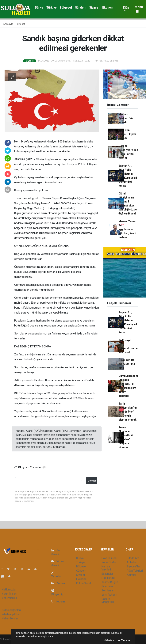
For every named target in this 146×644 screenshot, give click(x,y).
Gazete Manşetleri (108, 600)
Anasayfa (8, 24)
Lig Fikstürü (108, 578)
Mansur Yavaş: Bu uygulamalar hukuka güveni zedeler (127, 229)
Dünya (39, 8)
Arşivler (59, 583)
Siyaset (94, 8)
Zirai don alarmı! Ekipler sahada (127, 134)
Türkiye (52, 8)
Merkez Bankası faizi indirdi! (126, 118)
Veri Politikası (10, 598)
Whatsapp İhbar (11, 614)
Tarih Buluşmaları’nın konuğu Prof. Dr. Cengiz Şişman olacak (128, 412)
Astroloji (132, 575)
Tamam (124, 640)
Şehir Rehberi (109, 595)
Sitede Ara (133, 558)
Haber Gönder (10, 618)
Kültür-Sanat (84, 583)
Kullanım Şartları (11, 610)
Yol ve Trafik (109, 562)
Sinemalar (108, 586)
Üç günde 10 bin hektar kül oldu (127, 364)
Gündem (81, 8)
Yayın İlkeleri (9, 594)
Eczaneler (107, 574)
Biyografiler (134, 566)
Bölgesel (66, 8)
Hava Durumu (109, 558)
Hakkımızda (9, 590)
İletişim (58, 602)
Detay (109, 640)
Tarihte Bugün (110, 582)
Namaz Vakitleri (106, 568)
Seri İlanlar (108, 590)
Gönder (92, 481)
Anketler (132, 562)
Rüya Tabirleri (135, 571)
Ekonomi (108, 8)
